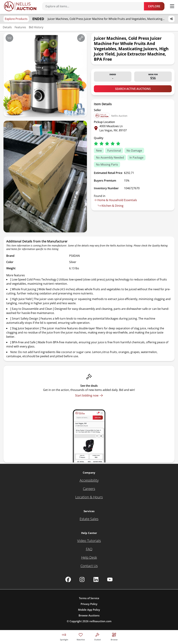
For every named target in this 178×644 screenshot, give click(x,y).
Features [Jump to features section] (20, 27)
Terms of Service (89, 598)
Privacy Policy (89, 604)
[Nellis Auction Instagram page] (82, 579)
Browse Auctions (89, 615)
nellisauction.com (100, 621)
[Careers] (89, 489)
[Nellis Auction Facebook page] (68, 579)
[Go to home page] (20, 6)
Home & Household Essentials (115, 200)
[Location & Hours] (89, 497)
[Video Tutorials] (89, 541)
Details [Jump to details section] (7, 27)
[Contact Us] (89, 566)
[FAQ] (89, 549)
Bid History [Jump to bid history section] (36, 27)
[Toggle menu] (172, 6)
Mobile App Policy (89, 610)
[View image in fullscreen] (81, 38)
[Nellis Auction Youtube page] (110, 579)
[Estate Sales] (89, 519)
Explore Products (16, 19)
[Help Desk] (89, 557)
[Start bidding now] (89, 395)
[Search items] (95, 6)
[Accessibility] (89, 480)
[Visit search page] (114, 636)
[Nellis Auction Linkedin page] (96, 579)
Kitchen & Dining (111, 206)
